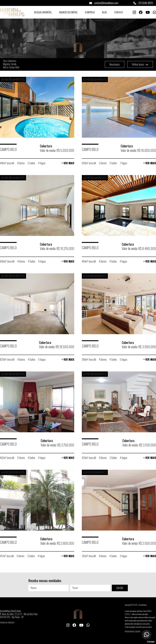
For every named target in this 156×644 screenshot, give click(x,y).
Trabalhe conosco (7, 622)
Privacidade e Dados (133, 631)
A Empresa (90, 12)
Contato (119, 12)
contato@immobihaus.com (104, 3)
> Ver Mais (68, 163)
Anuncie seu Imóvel (68, 12)
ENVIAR (120, 588)
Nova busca (115, 64)
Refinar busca (140, 64)
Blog (105, 12)
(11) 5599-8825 (143, 3)
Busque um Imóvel (43, 12)
